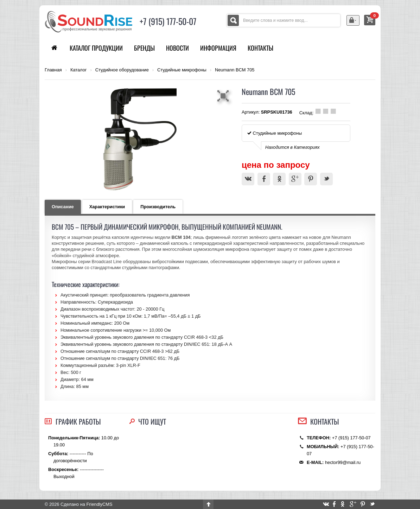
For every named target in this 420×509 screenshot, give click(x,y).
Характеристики (107, 207)
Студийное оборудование (122, 70)
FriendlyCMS (99, 504)
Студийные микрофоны (182, 70)
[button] (224, 96)
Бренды (144, 48)
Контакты (260, 48)
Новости (177, 48)
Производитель (158, 207)
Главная (53, 70)
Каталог (79, 70)
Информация (218, 48)
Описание (63, 207)
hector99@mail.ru (343, 462)
